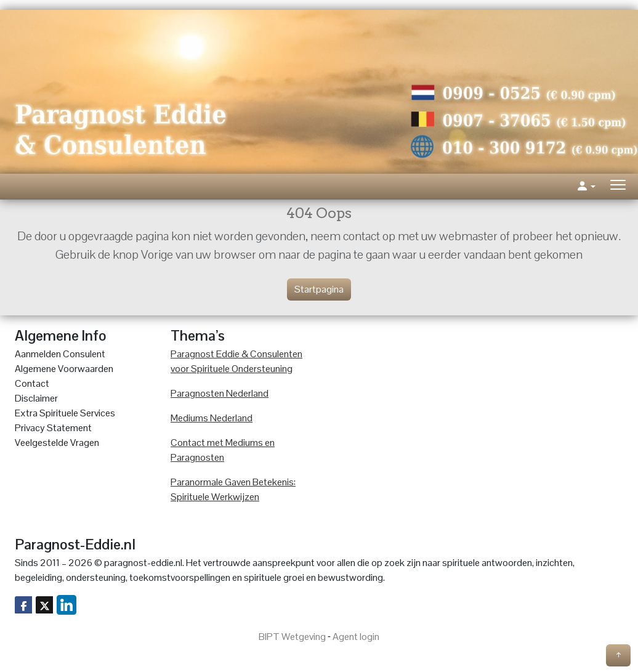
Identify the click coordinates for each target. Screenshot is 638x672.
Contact (32, 383)
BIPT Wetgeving (292, 637)
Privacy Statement (53, 428)
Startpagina (319, 289)
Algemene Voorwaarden (64, 369)
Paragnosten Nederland (220, 393)
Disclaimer (36, 398)
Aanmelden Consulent (60, 354)
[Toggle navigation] (618, 186)
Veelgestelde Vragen (57, 443)
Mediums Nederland (212, 418)
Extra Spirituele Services (65, 413)
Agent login (356, 637)
